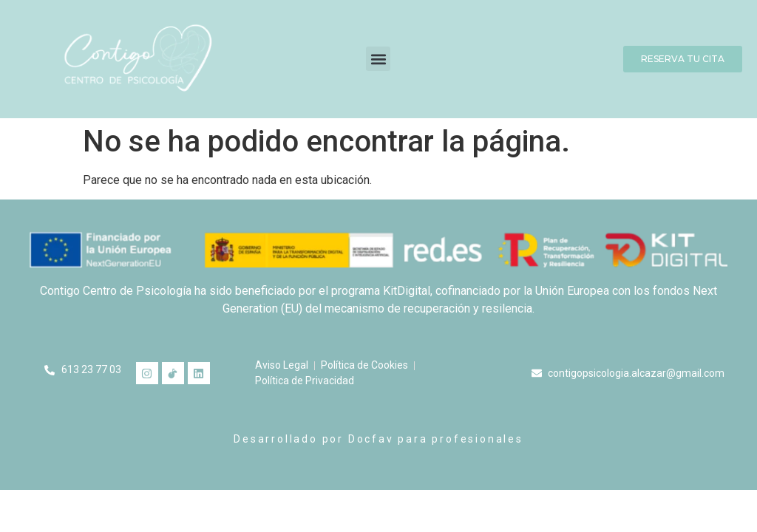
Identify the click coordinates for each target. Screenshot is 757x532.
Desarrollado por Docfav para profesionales (378, 439)
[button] (378, 59)
